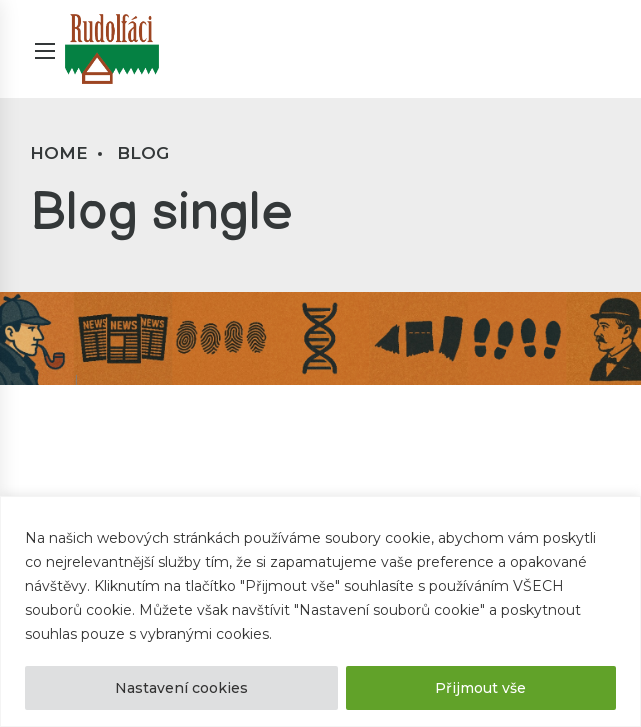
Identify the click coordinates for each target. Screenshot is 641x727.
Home (59, 153)
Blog (143, 153)
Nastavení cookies (181, 688)
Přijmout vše (480, 688)
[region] (320, 611)
